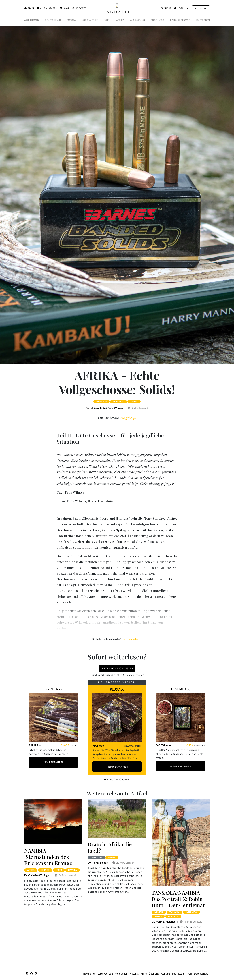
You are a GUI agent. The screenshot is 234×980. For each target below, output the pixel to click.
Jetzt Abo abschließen (117, 668)
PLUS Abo (117, 689)
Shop (65, 8)
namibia (72, 870)
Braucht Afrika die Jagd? (110, 847)
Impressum (178, 974)
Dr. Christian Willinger (37, 875)
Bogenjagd (157, 20)
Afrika (120, 20)
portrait (173, 916)
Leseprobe (96, 857)
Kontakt (165, 974)
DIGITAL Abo (181, 689)
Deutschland (53, 20)
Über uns (154, 974)
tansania (174, 912)
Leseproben (203, 20)
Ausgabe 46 (128, 418)
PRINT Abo (53, 689)
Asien (107, 20)
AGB (189, 974)
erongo (45, 870)
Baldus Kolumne (180, 20)
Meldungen (121, 974)
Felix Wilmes (115, 408)
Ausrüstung (137, 20)
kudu (59, 870)
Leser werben (105, 974)
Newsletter (89, 974)
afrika (134, 402)
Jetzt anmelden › (132, 639)
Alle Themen (32, 20)
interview (191, 912)
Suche (166, 8)
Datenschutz (201, 974)
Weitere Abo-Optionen (117, 779)
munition (101, 402)
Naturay (134, 974)
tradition (118, 402)
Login (179, 8)
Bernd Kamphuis (95, 408)
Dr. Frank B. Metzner (163, 922)
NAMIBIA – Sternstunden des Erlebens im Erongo (48, 857)
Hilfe (144, 974)
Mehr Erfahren (53, 762)
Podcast (79, 8)
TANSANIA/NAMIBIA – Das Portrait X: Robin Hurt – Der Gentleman (179, 899)
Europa (71, 20)
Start (29, 8)
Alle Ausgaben (47, 8)
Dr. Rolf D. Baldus (98, 863)
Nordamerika (90, 20)
